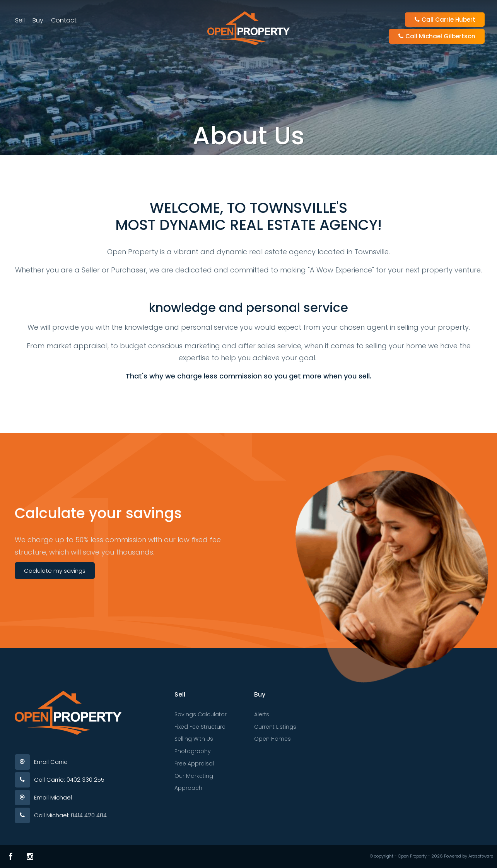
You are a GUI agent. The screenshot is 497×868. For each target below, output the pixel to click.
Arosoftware (481, 856)
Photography (193, 751)
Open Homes (272, 739)
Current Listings (275, 727)
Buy (38, 21)
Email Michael (53, 797)
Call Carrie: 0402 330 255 (69, 780)
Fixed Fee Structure (200, 727)
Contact (64, 21)
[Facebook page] (11, 856)
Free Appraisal (194, 764)
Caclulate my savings (55, 571)
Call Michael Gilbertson (436, 37)
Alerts (262, 714)
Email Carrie (51, 762)
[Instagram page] (30, 856)
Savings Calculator (201, 714)
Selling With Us (194, 739)
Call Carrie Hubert (444, 20)
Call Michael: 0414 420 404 (70, 815)
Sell (20, 21)
